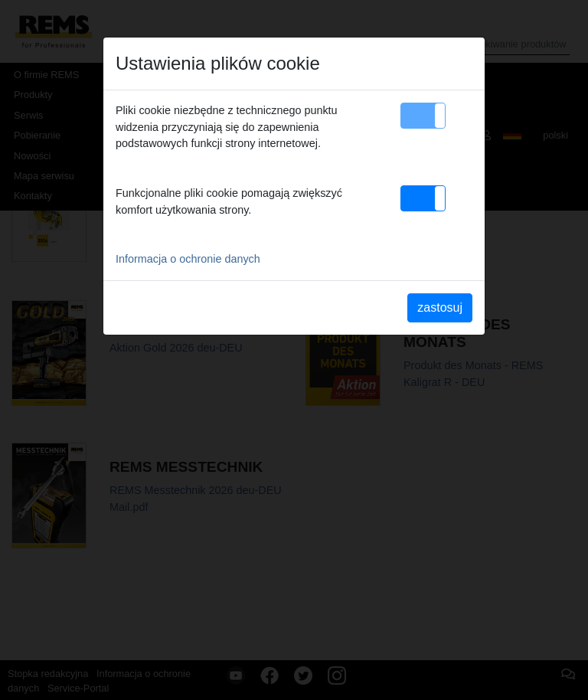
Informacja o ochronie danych (188, 259)
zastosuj (440, 307)
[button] (423, 116)
